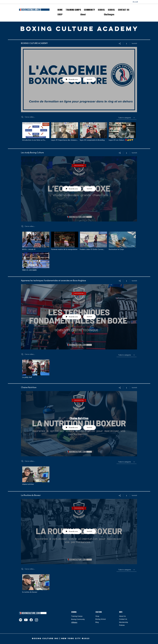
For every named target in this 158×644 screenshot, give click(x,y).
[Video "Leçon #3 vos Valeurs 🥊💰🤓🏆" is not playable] (122, 132)
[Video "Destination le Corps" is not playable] (122, 241)
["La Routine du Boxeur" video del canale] (79, 584)
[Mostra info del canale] (127, 44)
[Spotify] (21, 620)
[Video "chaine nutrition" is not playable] (36, 476)
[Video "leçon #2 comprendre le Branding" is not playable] (93, 132)
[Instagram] (36, 620)
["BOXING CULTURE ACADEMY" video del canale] (79, 133)
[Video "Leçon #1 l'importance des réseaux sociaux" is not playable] (65, 132)
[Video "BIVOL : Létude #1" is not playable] (36, 241)
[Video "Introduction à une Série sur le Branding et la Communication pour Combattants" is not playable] (36, 132)
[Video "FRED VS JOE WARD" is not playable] (36, 262)
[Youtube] (26, 620)
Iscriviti (134, 43)
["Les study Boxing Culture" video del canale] (79, 252)
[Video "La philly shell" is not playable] (36, 369)
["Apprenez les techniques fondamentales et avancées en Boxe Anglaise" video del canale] (79, 370)
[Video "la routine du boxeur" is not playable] (36, 584)
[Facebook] (31, 620)
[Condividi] (120, 44)
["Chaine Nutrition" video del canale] (79, 477)
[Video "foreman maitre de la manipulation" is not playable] (65, 241)
